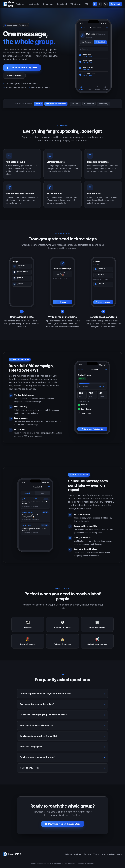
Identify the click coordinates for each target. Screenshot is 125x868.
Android (78, 854)
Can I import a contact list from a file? (38, 739)
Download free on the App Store (63, 827)
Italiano (68, 854)
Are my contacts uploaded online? (37, 707)
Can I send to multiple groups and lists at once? (43, 718)
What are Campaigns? (31, 749)
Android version (14, 76)
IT (99, 4)
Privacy (87, 854)
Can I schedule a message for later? (38, 760)
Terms (96, 854)
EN (95, 4)
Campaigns (48, 4)
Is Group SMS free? (29, 771)
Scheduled (62, 4)
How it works (33, 4)
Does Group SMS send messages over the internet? (46, 696)
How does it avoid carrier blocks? (36, 728)
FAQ (87, 4)
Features (20, 4)
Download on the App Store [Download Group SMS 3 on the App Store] (22, 68)
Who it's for (76, 4)
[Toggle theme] (105, 4)
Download (115, 4)
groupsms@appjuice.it (112, 854)
